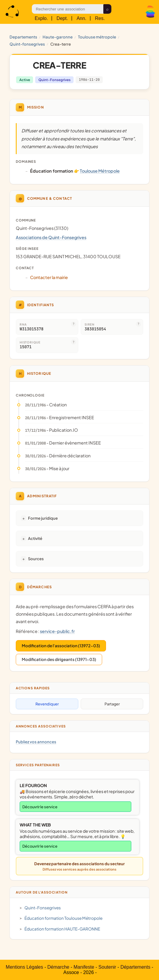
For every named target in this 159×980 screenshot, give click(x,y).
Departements (23, 37)
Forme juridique (43, 518)
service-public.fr (57, 631)
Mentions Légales (24, 967)
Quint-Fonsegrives (27, 44)
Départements (135, 967)
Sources (36, 559)
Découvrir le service (40, 807)
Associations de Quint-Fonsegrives (51, 237)
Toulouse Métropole (97, 37)
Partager (112, 704)
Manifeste (84, 967)
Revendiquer (47, 704)
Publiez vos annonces (36, 742)
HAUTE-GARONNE (58, 37)
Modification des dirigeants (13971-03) (59, 659)
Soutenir (107, 967)
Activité (35, 538)
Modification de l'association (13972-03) (61, 646)
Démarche (58, 967)
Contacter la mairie (49, 277)
